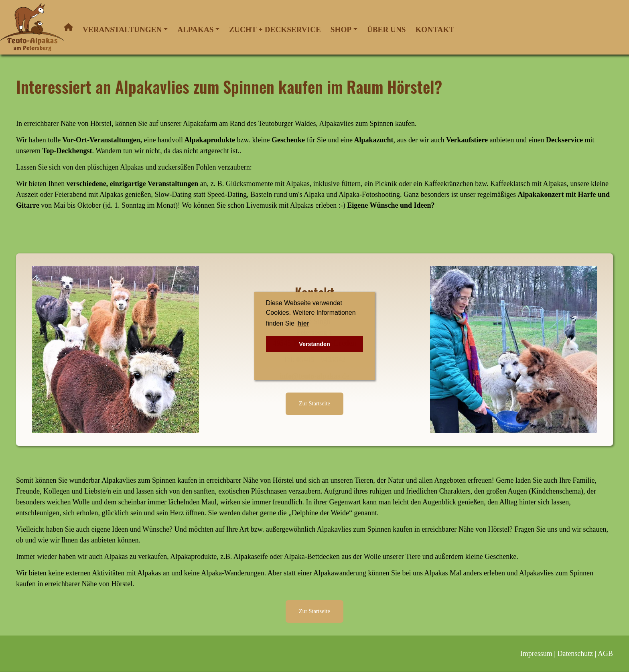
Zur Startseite (314, 403)
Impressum (536, 654)
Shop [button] (341, 29)
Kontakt (435, 29)
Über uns (387, 29)
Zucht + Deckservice (275, 29)
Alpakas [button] (195, 29)
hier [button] (303, 323)
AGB (605, 654)
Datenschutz (575, 654)
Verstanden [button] (314, 344)
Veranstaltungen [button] (122, 29)
